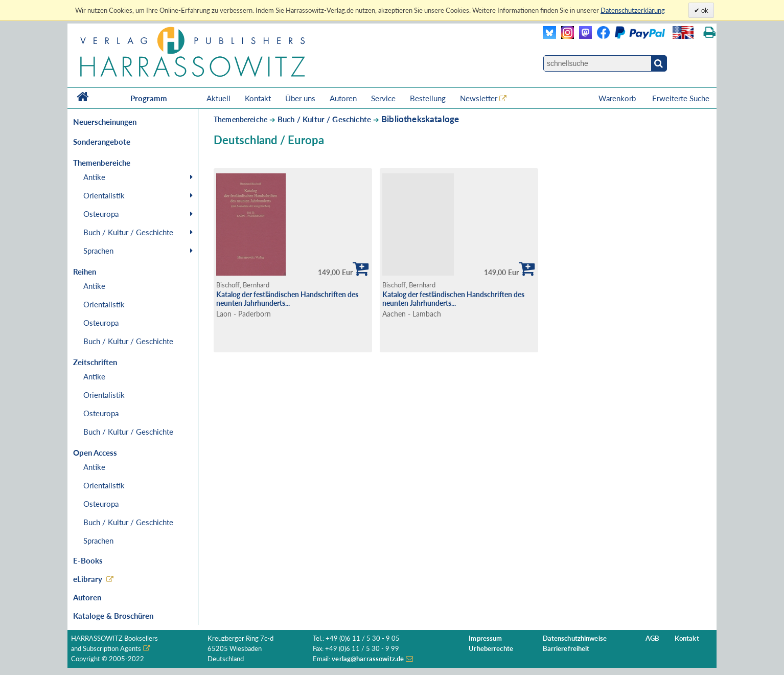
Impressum (485, 638)
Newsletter (479, 98)
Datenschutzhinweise (575, 638)
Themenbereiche (240, 119)
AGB (652, 638)
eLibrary (88, 579)
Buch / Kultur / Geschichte (128, 232)
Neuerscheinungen (105, 122)
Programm (149, 98)
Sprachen (98, 251)
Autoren (343, 98)
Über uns (300, 98)
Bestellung (428, 98)
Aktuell (218, 98)
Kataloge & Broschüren (113, 616)
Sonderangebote (102, 142)
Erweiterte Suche (681, 98)
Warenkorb (618, 98)
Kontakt (258, 98)
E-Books (88, 560)
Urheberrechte (491, 649)
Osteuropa (101, 214)
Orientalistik (104, 195)
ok (704, 10)
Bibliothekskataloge (420, 119)
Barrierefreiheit (566, 649)
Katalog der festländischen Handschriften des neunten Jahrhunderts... (287, 299)
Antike (94, 177)
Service (383, 98)
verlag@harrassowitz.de (368, 659)
